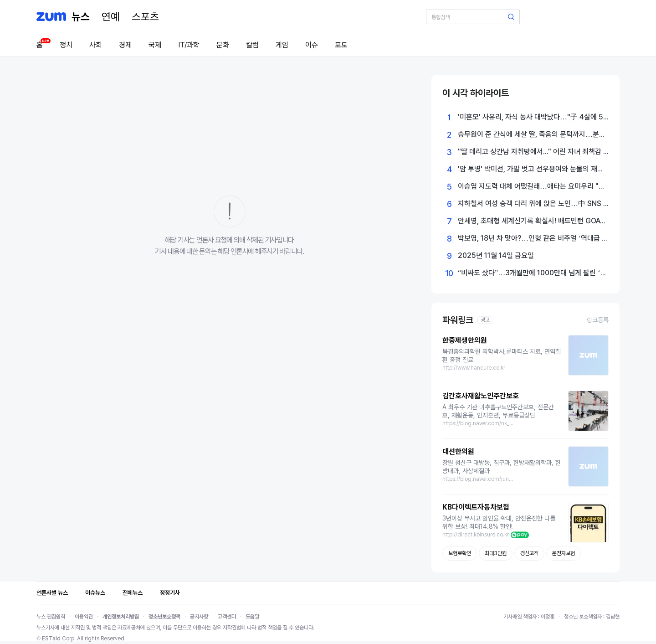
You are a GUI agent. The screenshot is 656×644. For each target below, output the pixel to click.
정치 (66, 45)
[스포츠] (145, 17)
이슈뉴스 (95, 593)
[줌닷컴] (51, 17)
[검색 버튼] (511, 17)
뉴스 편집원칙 (51, 617)
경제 (125, 45)
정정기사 (170, 593)
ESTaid (51, 639)
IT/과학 (189, 45)
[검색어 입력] (473, 17)
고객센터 (227, 617)
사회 (96, 45)
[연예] (111, 17)
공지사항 (199, 617)
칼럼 (252, 45)
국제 (155, 45)
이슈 (312, 45)
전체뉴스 (133, 593)
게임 (282, 45)
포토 (341, 45)
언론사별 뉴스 (52, 593)
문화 (223, 45)
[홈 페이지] (81, 17)
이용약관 (84, 617)
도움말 (252, 617)
